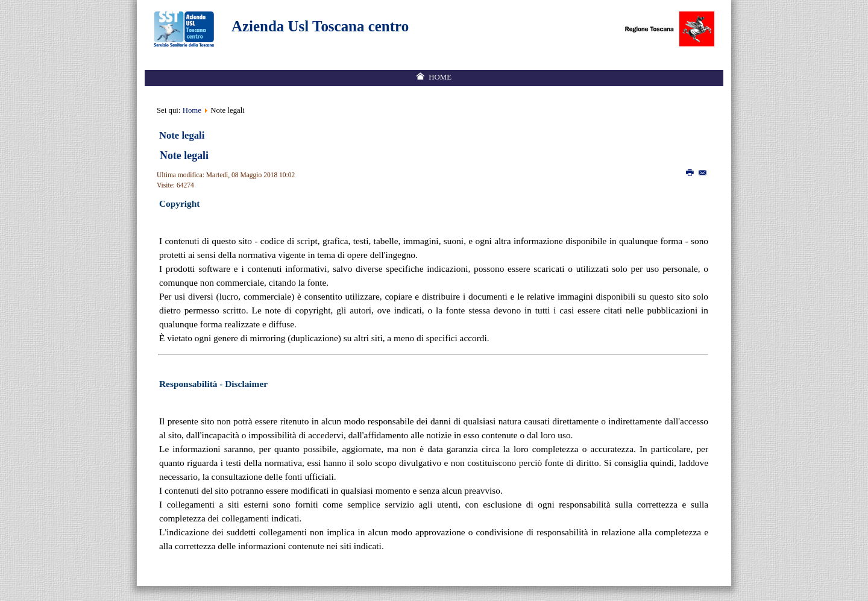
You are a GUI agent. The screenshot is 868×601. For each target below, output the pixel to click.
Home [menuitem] (440, 77)
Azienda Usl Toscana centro (320, 26)
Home (192, 110)
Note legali (184, 156)
